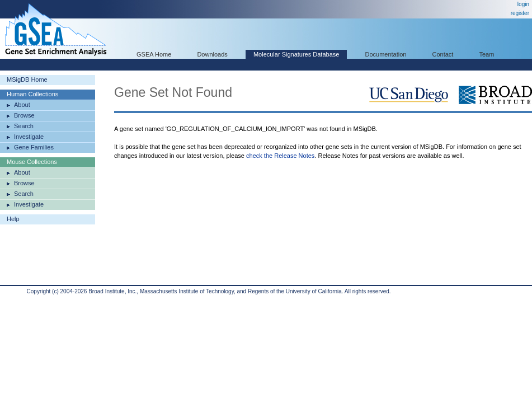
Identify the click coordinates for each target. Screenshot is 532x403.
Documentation (385, 54)
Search (24, 126)
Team (487, 54)
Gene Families (34, 147)
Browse (24, 115)
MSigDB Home (27, 79)
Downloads (212, 54)
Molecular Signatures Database (296, 54)
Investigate (29, 137)
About (22, 105)
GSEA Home (154, 54)
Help (13, 219)
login (523, 4)
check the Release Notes (280, 156)
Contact (443, 54)
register (520, 13)
